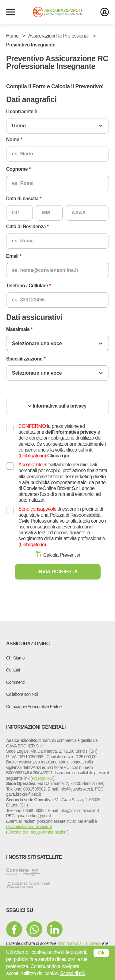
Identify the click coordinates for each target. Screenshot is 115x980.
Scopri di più (73, 973)
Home (12, 36)
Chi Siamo (15, 658)
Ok (101, 953)
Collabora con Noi (22, 694)
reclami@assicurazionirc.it (29, 827)
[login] (105, 12)
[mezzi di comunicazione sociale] (14, 929)
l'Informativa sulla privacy (79, 943)
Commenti (15, 682)
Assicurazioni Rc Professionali (59, 36)
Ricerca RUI (43, 778)
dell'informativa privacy (71, 432)
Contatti (13, 670)
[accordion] (57, 406)
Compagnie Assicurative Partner (34, 707)
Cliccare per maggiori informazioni (37, 832)
